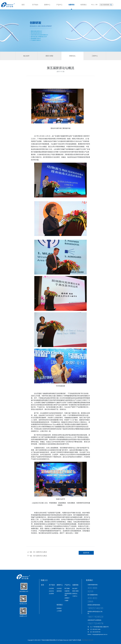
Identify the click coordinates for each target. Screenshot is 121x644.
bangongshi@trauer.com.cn (100, 634)
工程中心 (95, 56)
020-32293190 (96, 632)
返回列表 (86, 553)
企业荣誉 (51, 594)
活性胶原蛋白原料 (68, 594)
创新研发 (71, 7)
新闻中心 (47, 7)
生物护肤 (67, 591)
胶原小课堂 (49, 56)
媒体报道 (59, 591)
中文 (92, 5)
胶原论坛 (72, 56)
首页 (23, 7)
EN (97, 5)
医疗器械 (67, 588)
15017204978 (96, 623)
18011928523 (96, 617)
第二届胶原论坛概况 (40, 552)
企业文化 (51, 591)
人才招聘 (59, 611)
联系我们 (84, 7)
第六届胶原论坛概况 (40, 556)
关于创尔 (35, 7)
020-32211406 (96, 629)
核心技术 (26, 56)
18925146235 (96, 608)
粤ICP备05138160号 (88, 640)
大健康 (66, 601)
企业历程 (51, 588)
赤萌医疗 (67, 598)
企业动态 (59, 588)
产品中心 (59, 7)
